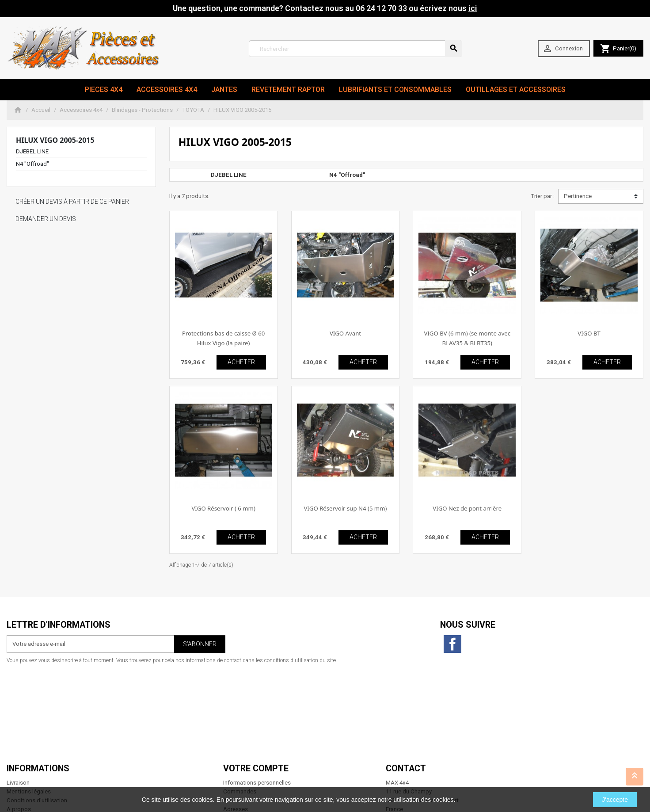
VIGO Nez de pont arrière (467, 508)
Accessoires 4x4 (167, 90)
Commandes (240, 701)
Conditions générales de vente (46, 736)
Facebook (452, 644)
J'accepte (615, 800)
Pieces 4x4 (104, 90)
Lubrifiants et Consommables (395, 90)
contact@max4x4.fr (435, 762)
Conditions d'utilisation (37, 710)
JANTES (224, 90)
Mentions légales (29, 701)
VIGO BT (589, 333)
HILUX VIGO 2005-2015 (55, 140)
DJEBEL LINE (32, 151)
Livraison (18, 692)
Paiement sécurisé (30, 727)
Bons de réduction (247, 727)
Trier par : (543, 196)
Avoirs (231, 710)
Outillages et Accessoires (516, 90)
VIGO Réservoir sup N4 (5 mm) (345, 508)
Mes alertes (238, 736)
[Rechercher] (355, 49)
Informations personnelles (257, 692)
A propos (19, 719)
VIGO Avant (345, 333)
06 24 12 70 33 (442, 771)
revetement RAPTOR (288, 90)
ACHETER (241, 362)
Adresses (236, 719)
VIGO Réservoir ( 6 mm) (223, 508)
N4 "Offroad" (32, 164)
